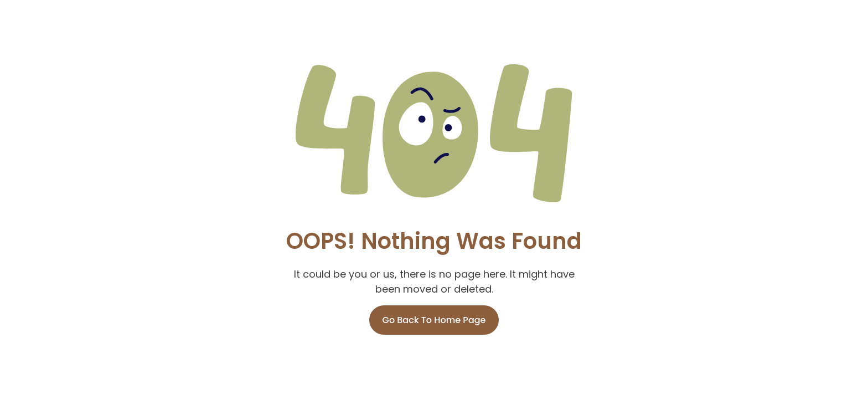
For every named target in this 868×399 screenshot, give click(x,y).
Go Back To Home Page (434, 320)
